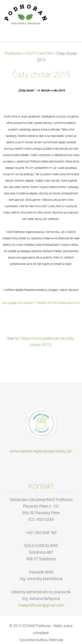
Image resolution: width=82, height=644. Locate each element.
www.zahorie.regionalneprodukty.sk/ (41, 451)
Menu (70, 10)
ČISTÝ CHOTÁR (39, 54)
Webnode (56, 640)
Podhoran (13, 54)
